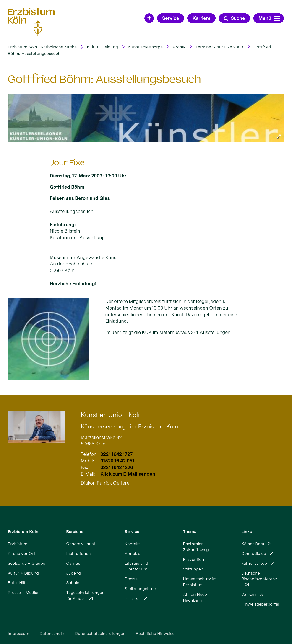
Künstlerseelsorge (145, 47)
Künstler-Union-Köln (111, 415)
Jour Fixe (67, 163)
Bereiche (75, 532)
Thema (190, 532)
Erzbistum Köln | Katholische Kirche (42, 47)
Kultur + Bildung (102, 47)
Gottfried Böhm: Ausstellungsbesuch (104, 79)
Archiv (179, 47)
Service (132, 532)
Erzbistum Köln (23, 532)
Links (247, 532)
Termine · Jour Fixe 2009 (219, 47)
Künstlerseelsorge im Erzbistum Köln (129, 426)
